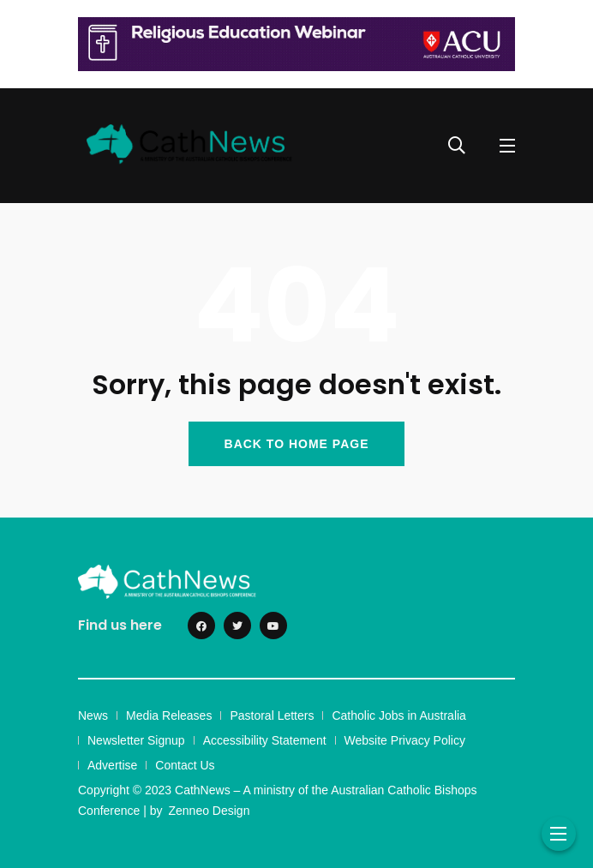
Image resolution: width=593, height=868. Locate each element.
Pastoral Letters (272, 715)
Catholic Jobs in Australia (398, 715)
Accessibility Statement (265, 740)
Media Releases (169, 715)
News (93, 715)
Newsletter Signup (136, 740)
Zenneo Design (209, 811)
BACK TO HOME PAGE (297, 444)
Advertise (112, 765)
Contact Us (185, 765)
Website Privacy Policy (405, 740)
